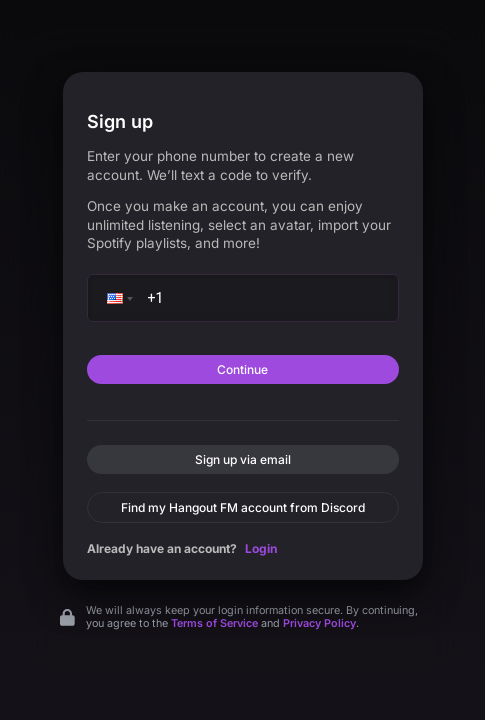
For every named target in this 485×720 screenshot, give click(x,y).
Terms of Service (214, 623)
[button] (118, 298)
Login (261, 548)
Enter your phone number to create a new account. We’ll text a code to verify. (220, 165)
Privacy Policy (319, 623)
